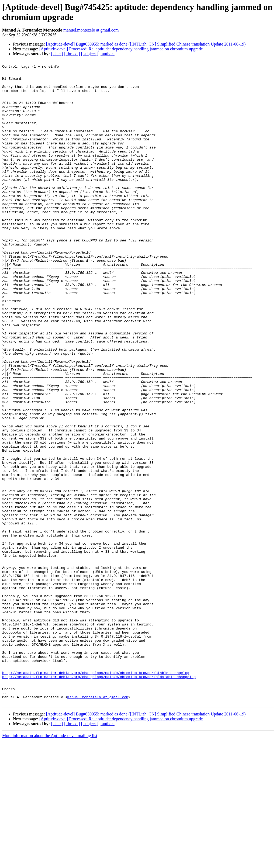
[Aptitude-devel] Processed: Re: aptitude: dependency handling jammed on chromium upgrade (121, 49)
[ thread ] (72, 54)
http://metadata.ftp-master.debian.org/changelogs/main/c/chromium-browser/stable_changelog (96, 795)
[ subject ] (90, 54)
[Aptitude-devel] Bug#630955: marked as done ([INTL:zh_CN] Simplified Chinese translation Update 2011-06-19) (146, 44)
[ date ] (57, 54)
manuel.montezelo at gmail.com (91, 30)
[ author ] (108, 54)
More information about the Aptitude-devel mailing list (50, 863)
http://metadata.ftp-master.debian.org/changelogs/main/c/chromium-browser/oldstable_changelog (99, 800)
